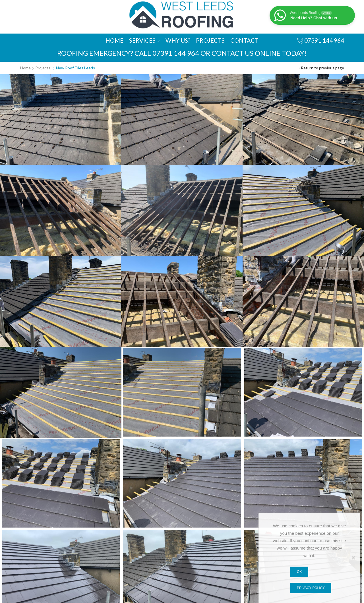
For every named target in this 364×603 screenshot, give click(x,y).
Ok (299, 572)
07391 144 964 (176, 53)
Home (114, 40)
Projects (210, 40)
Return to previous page (322, 68)
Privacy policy (311, 588)
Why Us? (178, 40)
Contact (244, 40)
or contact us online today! (254, 53)
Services (144, 40)
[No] (353, 558)
